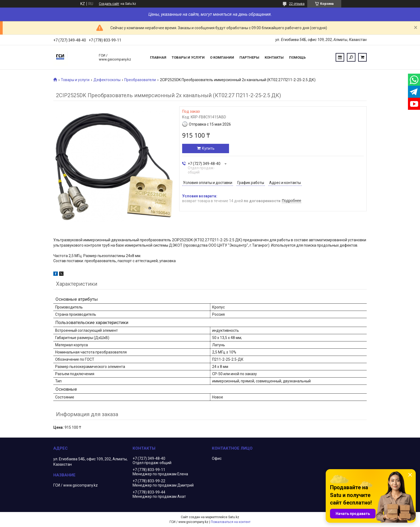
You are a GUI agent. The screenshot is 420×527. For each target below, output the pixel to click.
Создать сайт (109, 4)
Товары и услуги (188, 57)
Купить (208, 148)
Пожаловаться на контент (231, 522)
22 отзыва (297, 4)
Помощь (297, 57)
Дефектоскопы (107, 80)
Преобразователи (140, 80)
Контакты (274, 57)
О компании (222, 57)
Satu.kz (234, 517)
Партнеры (249, 57)
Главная (158, 57)
